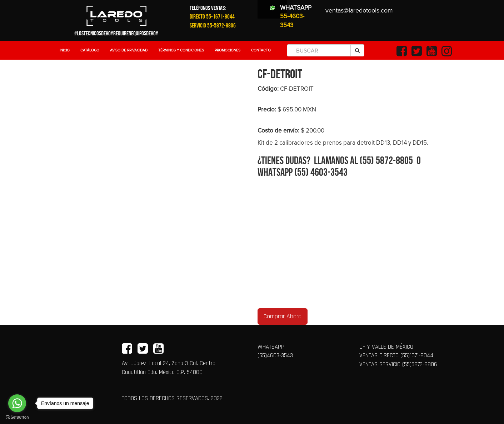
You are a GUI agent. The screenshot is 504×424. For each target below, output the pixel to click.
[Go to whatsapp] (17, 403)
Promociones (228, 50)
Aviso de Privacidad (129, 50)
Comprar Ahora (283, 316)
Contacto (261, 50)
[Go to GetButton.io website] (17, 417)
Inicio (65, 50)
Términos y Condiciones (181, 50)
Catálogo (90, 50)
